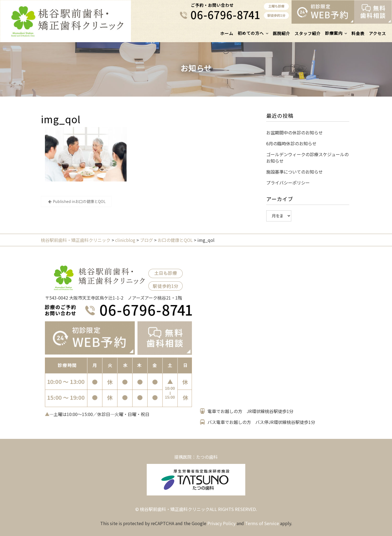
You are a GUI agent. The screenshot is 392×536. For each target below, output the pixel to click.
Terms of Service (262, 523)
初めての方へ (251, 33)
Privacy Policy (221, 523)
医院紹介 (281, 33)
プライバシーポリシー (288, 183)
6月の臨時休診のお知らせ (291, 143)
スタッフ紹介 (308, 33)
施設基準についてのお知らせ (295, 172)
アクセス (377, 33)
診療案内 (334, 33)
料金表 (358, 33)
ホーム (227, 33)
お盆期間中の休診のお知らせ (295, 133)
